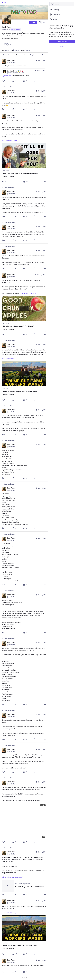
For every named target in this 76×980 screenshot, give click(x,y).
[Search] (62, 4)
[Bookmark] (34, 81)
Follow (33, 22)
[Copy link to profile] (40, 22)
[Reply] (4, 81)
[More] (45, 81)
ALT (44, 837)
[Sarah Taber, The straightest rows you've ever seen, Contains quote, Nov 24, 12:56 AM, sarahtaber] (24, 71)
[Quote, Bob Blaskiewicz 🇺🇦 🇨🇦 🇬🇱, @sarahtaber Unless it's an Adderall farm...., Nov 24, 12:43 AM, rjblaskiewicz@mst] (24, 73)
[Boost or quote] (14, 81)
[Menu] (44, 22)
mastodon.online (16, 29)
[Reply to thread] (4, 109)
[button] (24, 161)
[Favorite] (25, 81)
